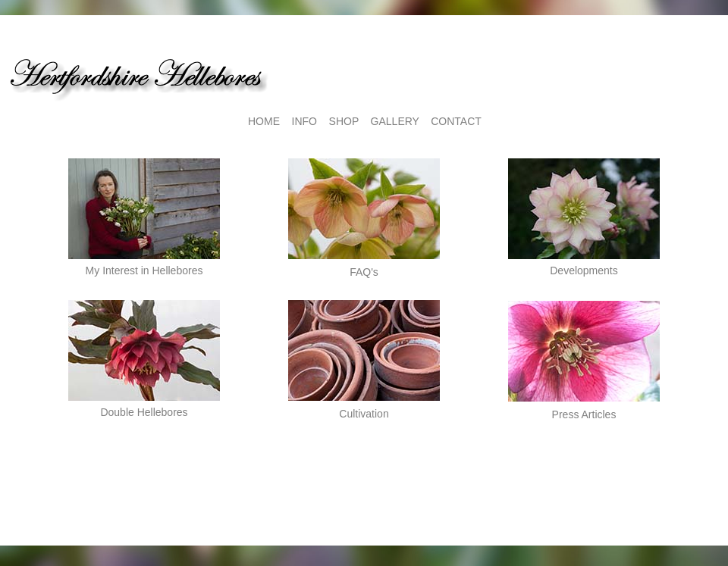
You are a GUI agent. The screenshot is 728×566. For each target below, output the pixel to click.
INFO (304, 121)
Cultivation (364, 414)
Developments (584, 270)
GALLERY (395, 121)
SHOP (344, 121)
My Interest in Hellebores (144, 270)
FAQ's (364, 272)
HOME (264, 121)
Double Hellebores (144, 412)
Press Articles (584, 414)
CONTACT (456, 121)
